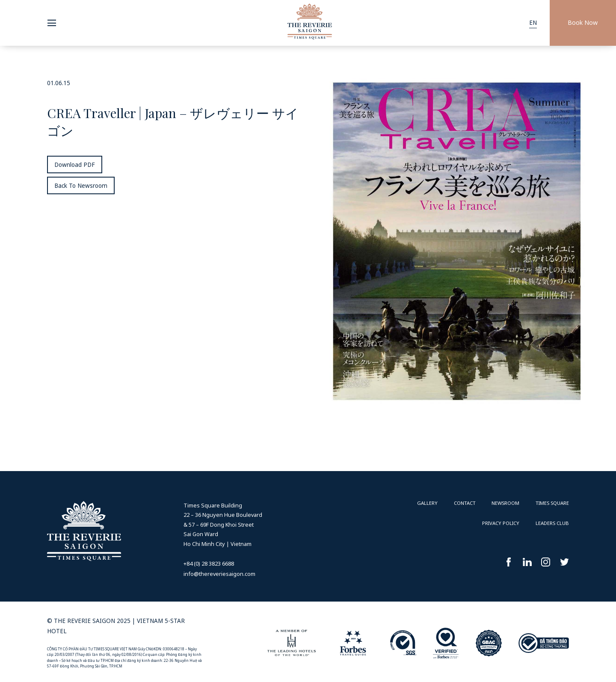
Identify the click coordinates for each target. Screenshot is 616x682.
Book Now (583, 22)
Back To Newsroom (81, 186)
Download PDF (75, 165)
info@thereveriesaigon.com (219, 574)
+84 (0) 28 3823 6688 (209, 563)
